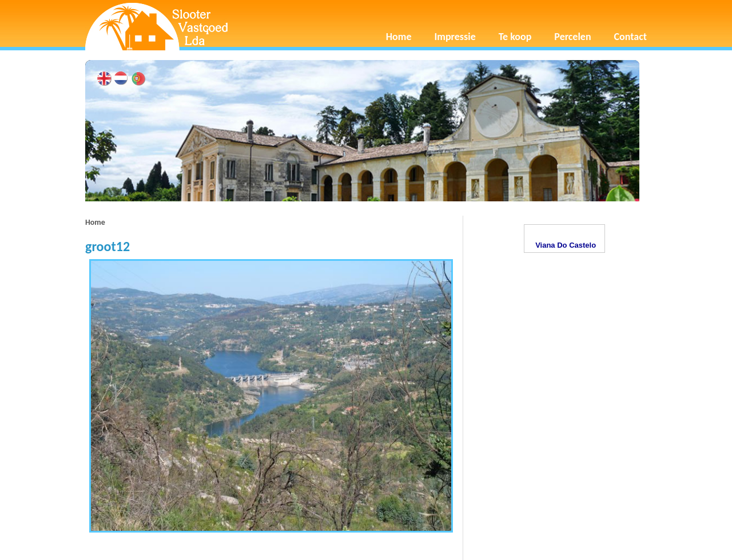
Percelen (572, 37)
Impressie (455, 37)
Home (399, 37)
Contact (630, 37)
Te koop (515, 37)
